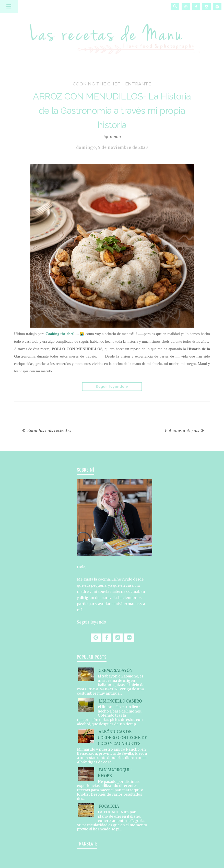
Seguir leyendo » (112, 387)
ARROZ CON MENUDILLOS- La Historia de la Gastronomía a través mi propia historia (112, 111)
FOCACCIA (109, 806)
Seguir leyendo (91, 622)
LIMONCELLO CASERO (120, 701)
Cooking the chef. (60, 334)
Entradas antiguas (182, 431)
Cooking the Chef (97, 84)
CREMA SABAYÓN (115, 670)
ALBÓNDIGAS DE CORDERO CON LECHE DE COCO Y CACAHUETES (122, 738)
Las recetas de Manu (112, 35)
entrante (138, 84)
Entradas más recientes (49, 431)
